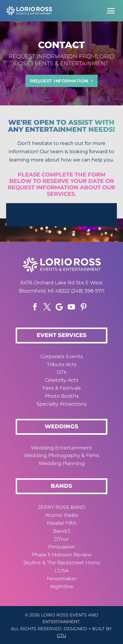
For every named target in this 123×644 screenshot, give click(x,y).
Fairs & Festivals (62, 388)
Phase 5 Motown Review (61, 555)
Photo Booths (62, 396)
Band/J (61, 531)
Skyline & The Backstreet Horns (62, 563)
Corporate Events (62, 356)
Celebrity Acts (61, 380)
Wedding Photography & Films (61, 455)
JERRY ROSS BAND (62, 507)
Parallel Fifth (62, 523)
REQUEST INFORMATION (59, 81)
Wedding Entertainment (61, 448)
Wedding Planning (62, 463)
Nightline (62, 587)
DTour (61, 539)
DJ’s (61, 372)
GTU (61, 635)
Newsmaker (62, 579)
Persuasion (61, 547)
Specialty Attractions (61, 404)
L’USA (62, 571)
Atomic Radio (61, 515)
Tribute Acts (62, 364)
